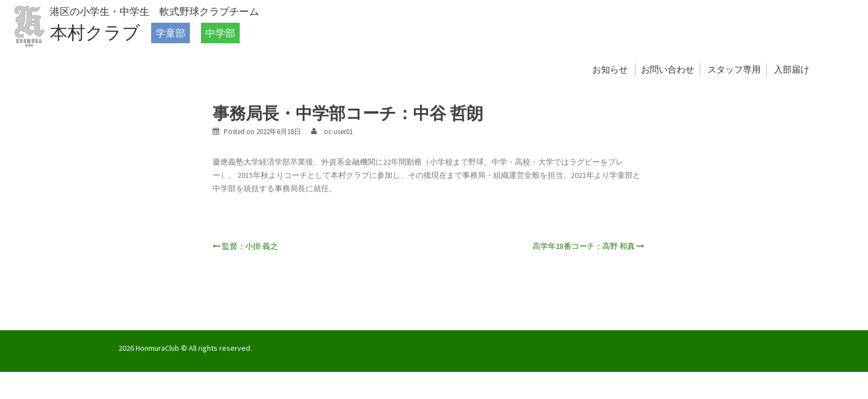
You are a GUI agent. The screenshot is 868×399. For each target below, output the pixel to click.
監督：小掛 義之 (250, 246)
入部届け (792, 70)
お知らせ (610, 70)
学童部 (170, 33)
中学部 (220, 33)
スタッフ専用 (734, 70)
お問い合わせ (668, 70)
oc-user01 (338, 132)
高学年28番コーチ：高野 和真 (584, 246)
